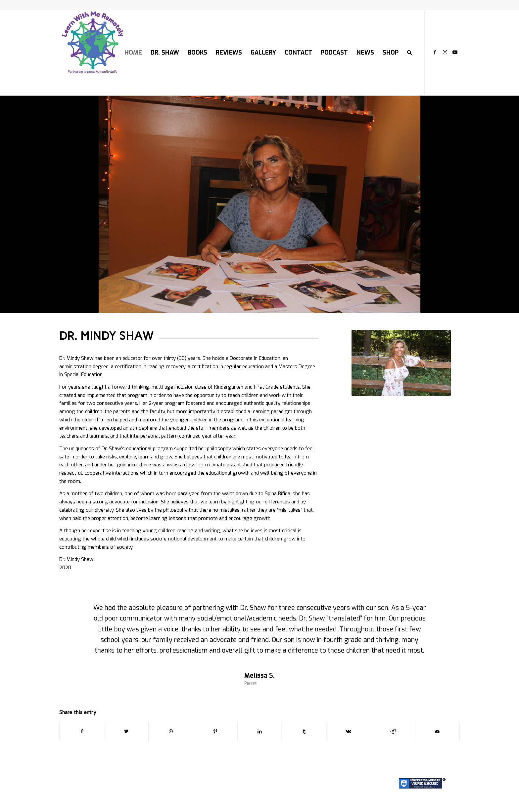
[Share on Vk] (348, 732)
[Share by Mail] (437, 732)
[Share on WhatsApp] (171, 732)
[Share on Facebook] (82, 732)
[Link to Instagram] (445, 52)
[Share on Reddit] (393, 732)
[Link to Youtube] (455, 52)
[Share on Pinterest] (215, 732)
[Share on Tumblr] (304, 732)
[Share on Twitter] (126, 732)
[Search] (409, 53)
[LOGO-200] (92, 53)
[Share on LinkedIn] (260, 732)
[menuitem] (133, 53)
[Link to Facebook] (435, 52)
